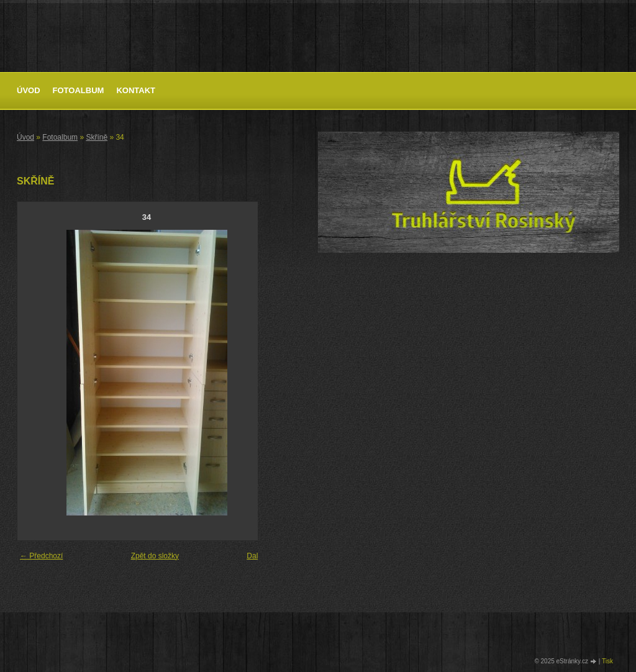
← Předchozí (41, 556)
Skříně (97, 137)
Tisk (607, 661)
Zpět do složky (155, 556)
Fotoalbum (79, 90)
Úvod (29, 90)
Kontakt (136, 90)
